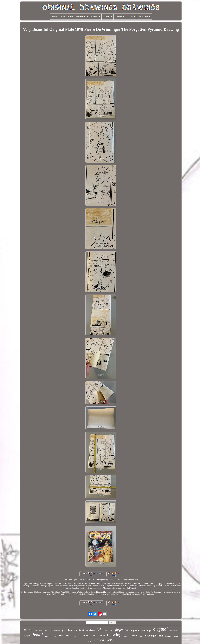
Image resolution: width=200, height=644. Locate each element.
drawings (85, 635)
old (36, 631)
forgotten (122, 630)
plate (126, 636)
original (160, 629)
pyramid (65, 635)
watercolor (54, 636)
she (41, 631)
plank (133, 635)
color (102, 636)
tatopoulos (108, 630)
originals (135, 630)
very (110, 640)
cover (75, 636)
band (82, 630)
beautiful (94, 629)
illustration (174, 631)
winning (146, 630)
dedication (55, 630)
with (161, 636)
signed (99, 640)
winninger (151, 636)
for (64, 630)
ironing (168, 636)
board (38, 635)
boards (72, 630)
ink (95, 635)
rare (46, 631)
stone (28, 630)
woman (27, 636)
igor (141, 636)
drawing (114, 635)
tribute (176, 636)
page (90, 641)
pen (47, 636)
